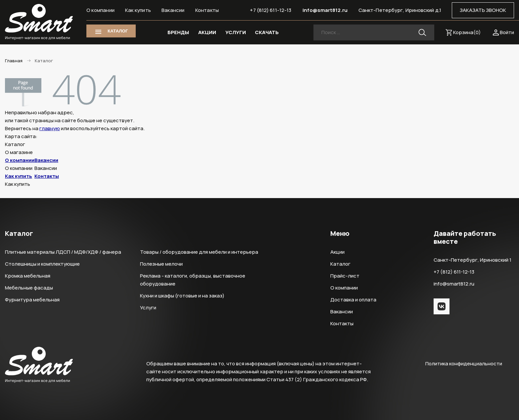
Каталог (340, 264)
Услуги (148, 308)
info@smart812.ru (325, 10)
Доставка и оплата (353, 300)
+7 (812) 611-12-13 (271, 10)
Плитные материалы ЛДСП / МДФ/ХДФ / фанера (63, 252)
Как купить (138, 10)
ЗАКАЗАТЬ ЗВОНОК (483, 10)
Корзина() (467, 32)
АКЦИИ (207, 32)
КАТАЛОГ (118, 31)
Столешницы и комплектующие (42, 264)
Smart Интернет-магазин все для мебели (39, 22)
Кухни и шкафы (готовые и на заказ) (182, 296)
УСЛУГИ (236, 32)
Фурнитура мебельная (32, 300)
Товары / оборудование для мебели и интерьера (199, 252)
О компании (100, 10)
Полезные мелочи (161, 264)
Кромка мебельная (28, 276)
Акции (337, 252)
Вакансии (173, 10)
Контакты (207, 10)
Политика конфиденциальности (464, 364)
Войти (507, 32)
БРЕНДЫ (178, 32)
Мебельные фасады (29, 288)
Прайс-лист (345, 276)
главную (50, 128)
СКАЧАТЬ (267, 32)
